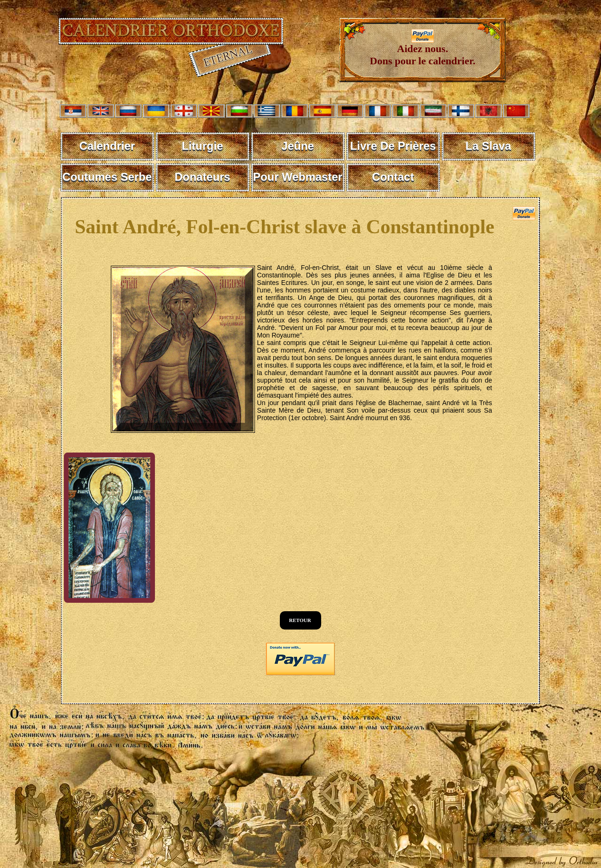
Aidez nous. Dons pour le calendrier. (423, 50)
